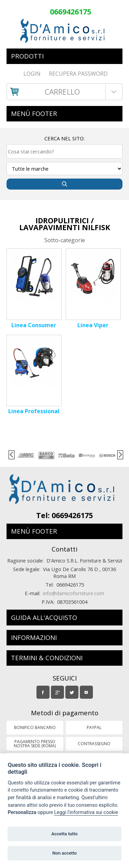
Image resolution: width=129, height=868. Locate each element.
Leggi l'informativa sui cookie (86, 812)
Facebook (44, 691)
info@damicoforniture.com (74, 593)
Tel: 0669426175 (64, 515)
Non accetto (64, 853)
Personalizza (22, 812)
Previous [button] (12, 455)
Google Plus (58, 693)
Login (32, 74)
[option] (26, 456)
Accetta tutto (64, 834)
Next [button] (120, 455)
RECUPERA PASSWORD (78, 74)
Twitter (73, 691)
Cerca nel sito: (64, 138)
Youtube (87, 691)
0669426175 (71, 12)
